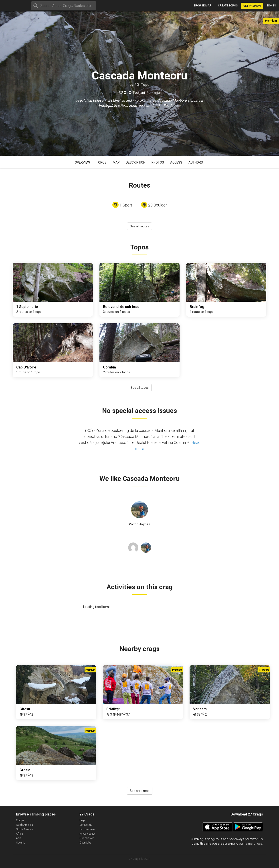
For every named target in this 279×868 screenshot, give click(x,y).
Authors (196, 162)
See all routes (139, 226)
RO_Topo (142, 85)
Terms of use (87, 829)
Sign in (271, 6)
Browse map (203, 6)
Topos (101, 162)
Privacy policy (87, 834)
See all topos (140, 388)
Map (116, 162)
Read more (172, 106)
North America (24, 825)
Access (176, 162)
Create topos (228, 6)
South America (25, 829)
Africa (19, 834)
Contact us (86, 825)
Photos (158, 162)
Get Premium (252, 6)
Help (82, 820)
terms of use (253, 844)
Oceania (21, 843)
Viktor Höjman (139, 524)
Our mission (87, 838)
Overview (82, 162)
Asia (19, 838)
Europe (20, 820)
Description (136, 162)
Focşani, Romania (146, 93)
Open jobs (85, 843)
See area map (140, 791)
